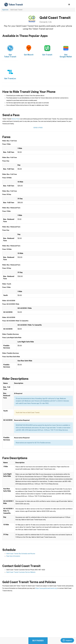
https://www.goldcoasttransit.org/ (46, 588)
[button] (69, 5)
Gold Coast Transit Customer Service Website (21, 572)
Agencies (5, 10)
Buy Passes (38, 641)
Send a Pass (16, 119)
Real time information (13, 556)
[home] (14, 5)
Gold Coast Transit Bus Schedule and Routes (21, 554)
